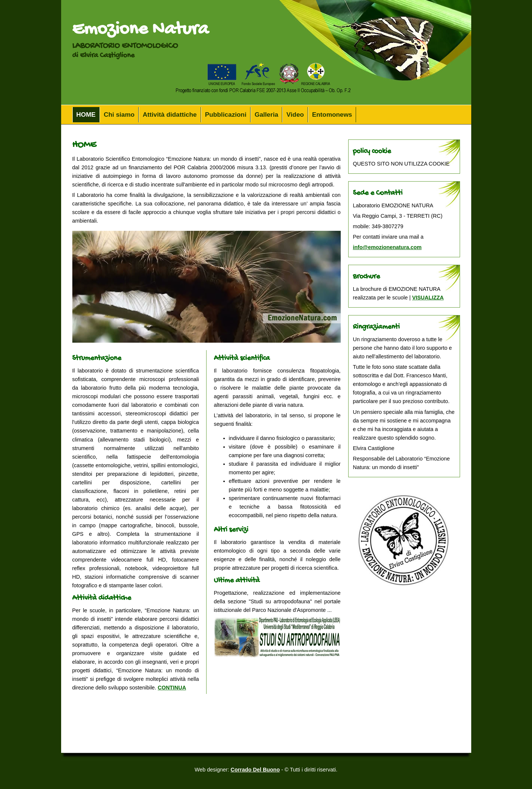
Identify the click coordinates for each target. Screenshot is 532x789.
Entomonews (332, 114)
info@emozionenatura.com (387, 247)
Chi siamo (119, 114)
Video (295, 114)
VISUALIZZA (428, 298)
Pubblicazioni (226, 114)
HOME (86, 114)
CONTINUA (172, 688)
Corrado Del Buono (255, 770)
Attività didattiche (170, 114)
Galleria (266, 114)
